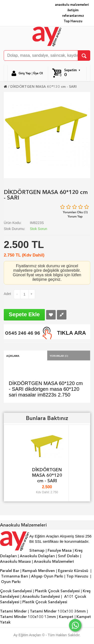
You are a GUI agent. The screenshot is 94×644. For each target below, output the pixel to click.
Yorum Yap (75, 216)
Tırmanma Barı (15, 576)
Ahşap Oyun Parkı (47, 576)
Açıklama (13, 355)
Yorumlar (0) (59, 355)
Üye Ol (38, 73)
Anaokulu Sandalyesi (41, 596)
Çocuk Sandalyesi (16, 591)
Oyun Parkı (11, 582)
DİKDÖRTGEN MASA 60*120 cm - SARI (43, 86)
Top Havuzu (73, 21)
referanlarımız (73, 16)
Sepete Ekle (24, 314)
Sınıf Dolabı (68, 556)
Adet (7, 294)
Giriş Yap (25, 73)
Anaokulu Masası (15, 561)
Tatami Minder (13, 611)
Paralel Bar (10, 571)
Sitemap (37, 550)
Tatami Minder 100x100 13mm (28, 617)
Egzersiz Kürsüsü (73, 571)
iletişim (73, 10)
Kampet (66, 617)
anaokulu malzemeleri (72, 5)
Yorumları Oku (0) (75, 212)
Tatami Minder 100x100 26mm (58, 611)
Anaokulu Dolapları (37, 556)
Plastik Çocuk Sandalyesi (57, 591)
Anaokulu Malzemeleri (54, 561)
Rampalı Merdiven (39, 571)
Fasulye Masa (60, 550)
